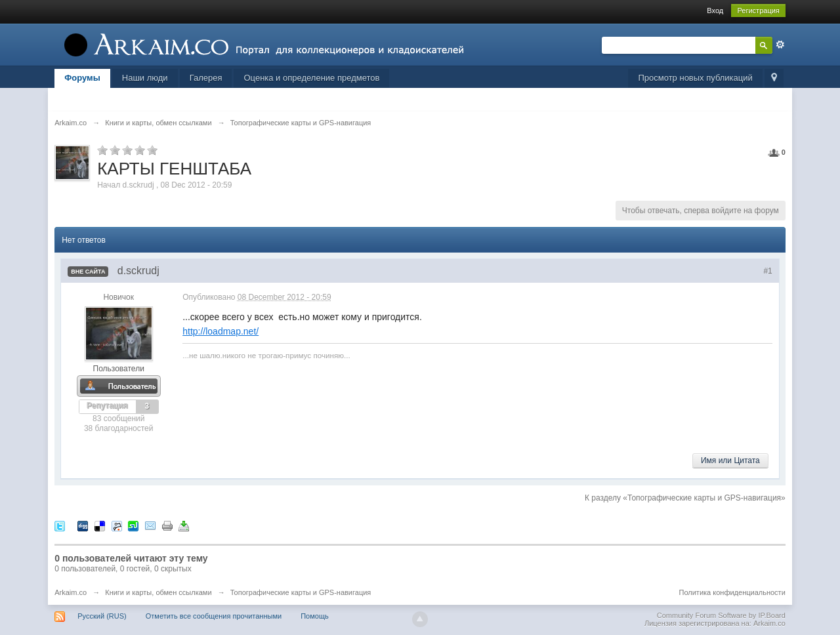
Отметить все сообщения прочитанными (214, 616)
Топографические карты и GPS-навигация (301, 592)
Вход (715, 10)
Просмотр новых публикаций (695, 78)
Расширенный (780, 45)
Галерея (206, 78)
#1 (767, 271)
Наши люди (145, 78)
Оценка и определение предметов (311, 78)
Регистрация (758, 10)
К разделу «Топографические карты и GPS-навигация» (685, 498)
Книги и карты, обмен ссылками (158, 592)
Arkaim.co (71, 592)
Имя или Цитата (730, 461)
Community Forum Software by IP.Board (721, 615)
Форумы (82, 78)
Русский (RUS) (102, 616)
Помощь (315, 616)
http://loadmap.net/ (220, 331)
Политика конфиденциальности (732, 592)
